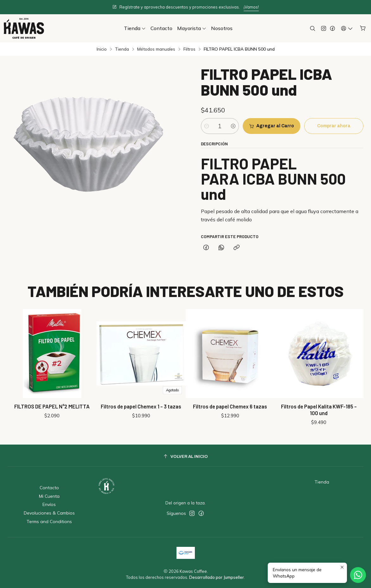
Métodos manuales (156, 49)
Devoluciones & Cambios (49, 513)
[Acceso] (347, 28)
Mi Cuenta (49, 496)
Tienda (122, 49)
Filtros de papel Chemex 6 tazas (230, 400)
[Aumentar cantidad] (233, 126)
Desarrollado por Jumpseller (217, 577)
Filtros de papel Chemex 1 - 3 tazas (141, 403)
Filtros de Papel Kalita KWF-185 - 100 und (319, 399)
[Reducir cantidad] (207, 126)
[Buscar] (313, 28)
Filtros (189, 49)
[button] (135, 28)
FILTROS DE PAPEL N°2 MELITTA (52, 405)
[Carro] (363, 28)
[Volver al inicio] (185, 456)
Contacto (49, 488)
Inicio (102, 49)
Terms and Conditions (49, 522)
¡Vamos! (251, 7)
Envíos (49, 504)
